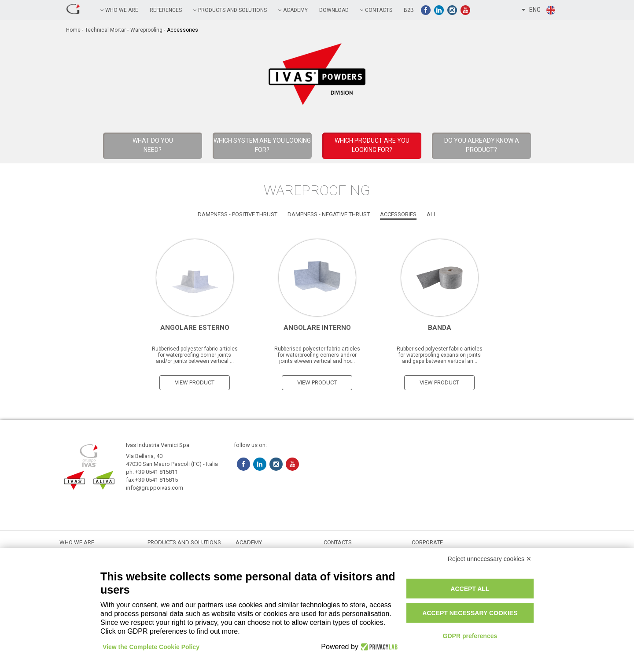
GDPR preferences (470, 636)
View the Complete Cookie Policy (151, 647)
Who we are (119, 10)
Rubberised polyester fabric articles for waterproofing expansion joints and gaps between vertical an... (440, 355)
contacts (376, 10)
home (73, 30)
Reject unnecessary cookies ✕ (490, 559)
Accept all (470, 589)
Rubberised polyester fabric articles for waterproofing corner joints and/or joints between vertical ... (195, 355)
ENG (539, 10)
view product (195, 382)
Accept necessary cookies (470, 613)
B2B (409, 10)
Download (334, 10)
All (432, 214)
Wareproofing (146, 30)
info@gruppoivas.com (155, 488)
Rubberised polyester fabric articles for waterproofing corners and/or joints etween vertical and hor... (317, 355)
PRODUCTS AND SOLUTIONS (230, 10)
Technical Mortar (105, 30)
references (166, 10)
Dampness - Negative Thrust (329, 214)
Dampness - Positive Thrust (238, 214)
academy (293, 10)
